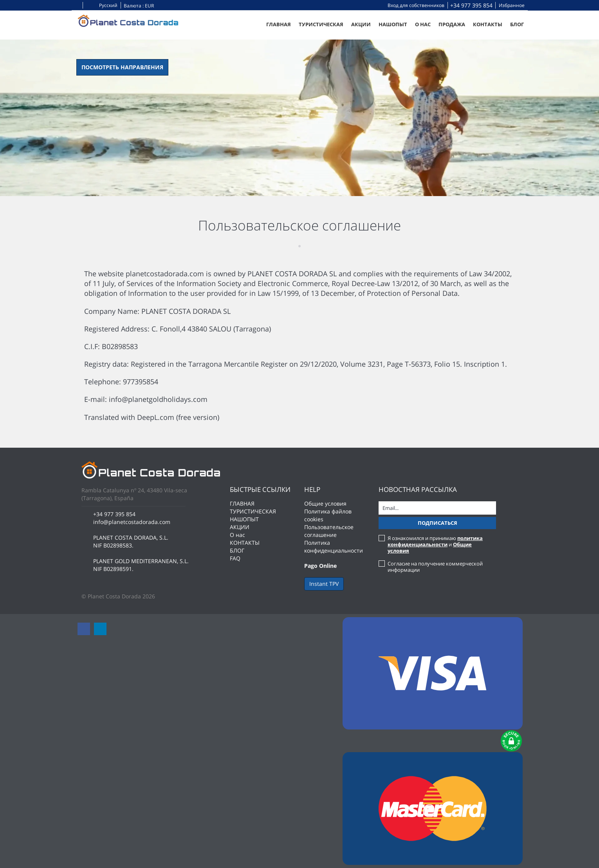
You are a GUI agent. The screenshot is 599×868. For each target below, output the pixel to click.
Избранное (512, 5)
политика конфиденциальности (435, 541)
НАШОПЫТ (393, 24)
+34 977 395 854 (471, 5)
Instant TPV (324, 584)
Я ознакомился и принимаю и (435, 544)
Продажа (452, 24)
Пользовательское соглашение (329, 531)
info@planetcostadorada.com (132, 522)
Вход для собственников (416, 5)
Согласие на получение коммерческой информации (435, 567)
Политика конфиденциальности (334, 547)
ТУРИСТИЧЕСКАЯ (321, 24)
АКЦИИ (361, 24)
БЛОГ (517, 24)
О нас (423, 24)
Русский (102, 5)
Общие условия (325, 503)
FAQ (235, 558)
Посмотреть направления (122, 67)
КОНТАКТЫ (488, 24)
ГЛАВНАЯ (279, 24)
